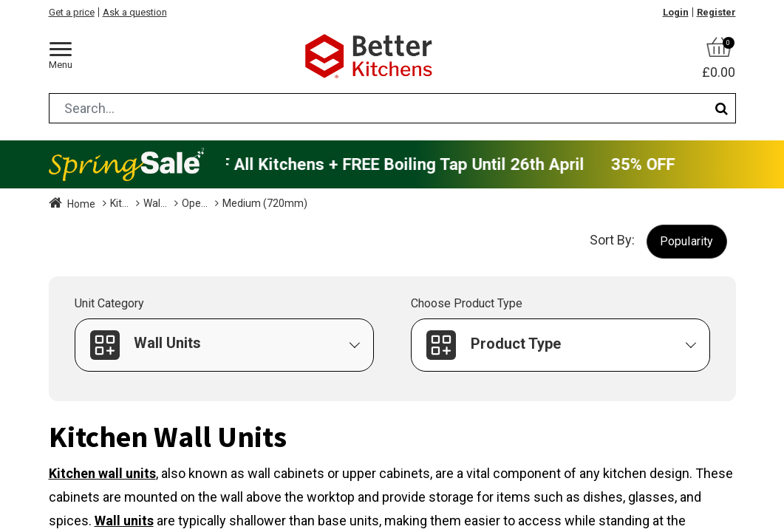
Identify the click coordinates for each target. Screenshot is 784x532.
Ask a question (135, 12)
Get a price (72, 12)
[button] (687, 241)
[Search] (722, 108)
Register (716, 12)
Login (676, 12)
